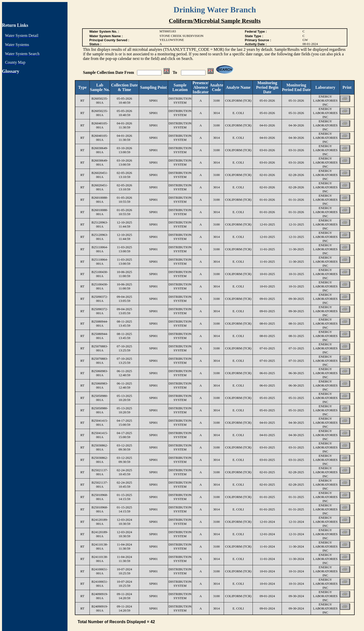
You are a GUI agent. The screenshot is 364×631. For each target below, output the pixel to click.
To (175, 72)
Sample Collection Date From (109, 72)
